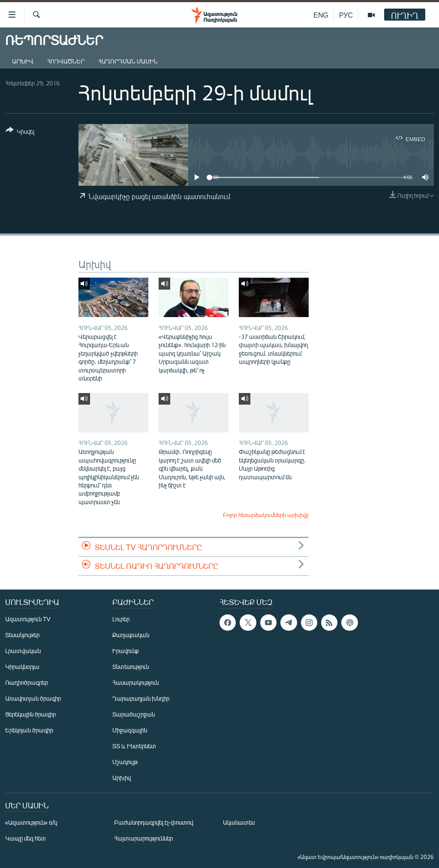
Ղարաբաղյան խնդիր (141, 698)
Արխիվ (23, 61)
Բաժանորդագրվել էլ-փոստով (153, 822)
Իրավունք (126, 651)
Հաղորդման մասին (128, 61)
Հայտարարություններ (143, 838)
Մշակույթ (125, 762)
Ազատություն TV (28, 619)
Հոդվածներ (66, 61)
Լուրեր (121, 619)
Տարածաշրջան (134, 714)
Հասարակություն (135, 682)
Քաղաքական (131, 635)
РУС (346, 15)
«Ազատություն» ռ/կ (31, 822)
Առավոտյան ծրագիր (33, 698)
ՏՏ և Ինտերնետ (134, 746)
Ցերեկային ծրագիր (30, 714)
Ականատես (239, 822)
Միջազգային (130, 730)
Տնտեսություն (131, 667)
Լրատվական (23, 651)
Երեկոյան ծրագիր (29, 730)
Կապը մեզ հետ (26, 838)
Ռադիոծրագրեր (27, 682)
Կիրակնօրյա (22, 667)
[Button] (20, 132)
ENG (321, 15)
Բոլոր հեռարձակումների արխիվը (266, 515)
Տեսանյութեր (22, 635)
